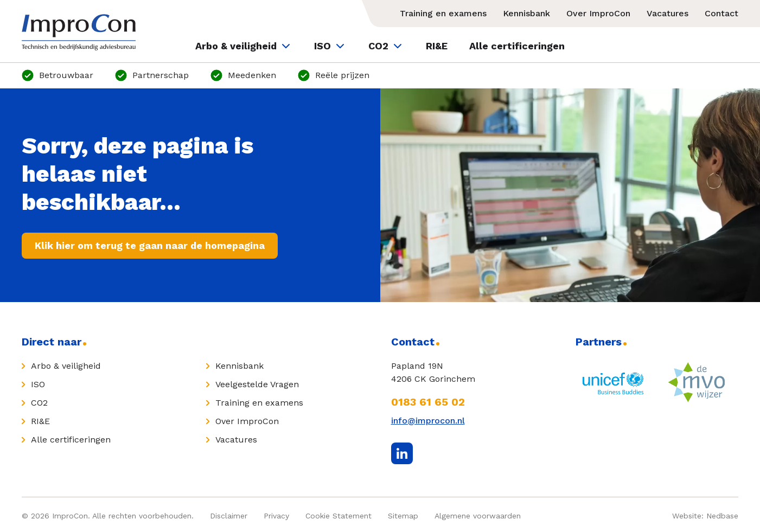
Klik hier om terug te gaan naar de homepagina (150, 245)
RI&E (437, 46)
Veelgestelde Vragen (257, 384)
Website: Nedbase (705, 516)
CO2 (386, 46)
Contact (721, 13)
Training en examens (443, 13)
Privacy (276, 516)
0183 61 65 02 (428, 402)
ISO (330, 46)
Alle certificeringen (517, 46)
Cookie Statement (339, 516)
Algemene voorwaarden (478, 516)
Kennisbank (526, 13)
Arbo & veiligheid (244, 46)
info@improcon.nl (428, 421)
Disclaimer (229, 516)
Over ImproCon (598, 13)
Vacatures (668, 13)
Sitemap (403, 516)
